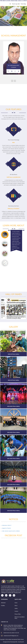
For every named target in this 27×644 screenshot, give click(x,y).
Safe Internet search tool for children (11, 531)
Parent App (22, 4)
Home (16, 603)
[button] (9, 25)
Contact (16, 611)
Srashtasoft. (21, 642)
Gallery (16, 608)
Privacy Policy (18, 614)
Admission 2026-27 (7, 525)
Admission (3, 603)
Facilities (3, 606)
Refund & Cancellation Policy (20, 618)
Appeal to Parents (6, 528)
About (16, 606)
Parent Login (14, 4)
